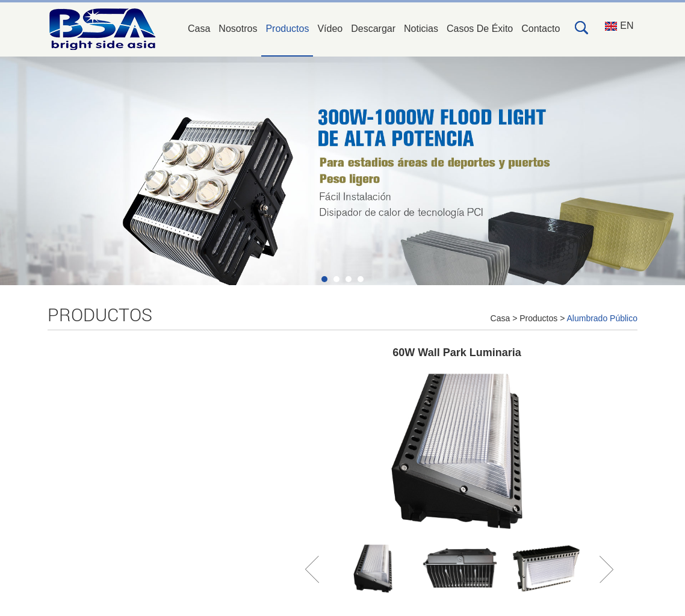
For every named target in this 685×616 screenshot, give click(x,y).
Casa (199, 29)
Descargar (373, 29)
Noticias (421, 29)
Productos (287, 29)
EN (619, 26)
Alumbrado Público (602, 318)
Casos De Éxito (480, 29)
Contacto (541, 29)
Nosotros (238, 29)
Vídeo (330, 29)
